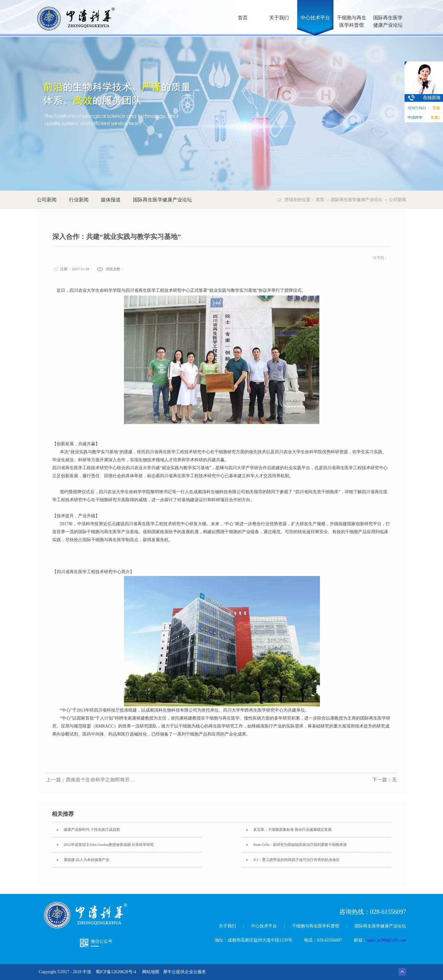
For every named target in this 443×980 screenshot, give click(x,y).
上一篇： (92, 780)
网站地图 (150, 972)
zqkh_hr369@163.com (386, 940)
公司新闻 (397, 200)
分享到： (380, 258)
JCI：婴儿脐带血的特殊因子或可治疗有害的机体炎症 (296, 860)
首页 (243, 18)
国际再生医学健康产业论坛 (357, 200)
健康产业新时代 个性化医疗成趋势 (92, 830)
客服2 (435, 117)
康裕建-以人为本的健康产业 (86, 860)
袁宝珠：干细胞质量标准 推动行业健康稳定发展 (292, 830)
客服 (436, 108)
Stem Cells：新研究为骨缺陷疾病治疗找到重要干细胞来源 (300, 845)
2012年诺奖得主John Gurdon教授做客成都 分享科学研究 (109, 845)
